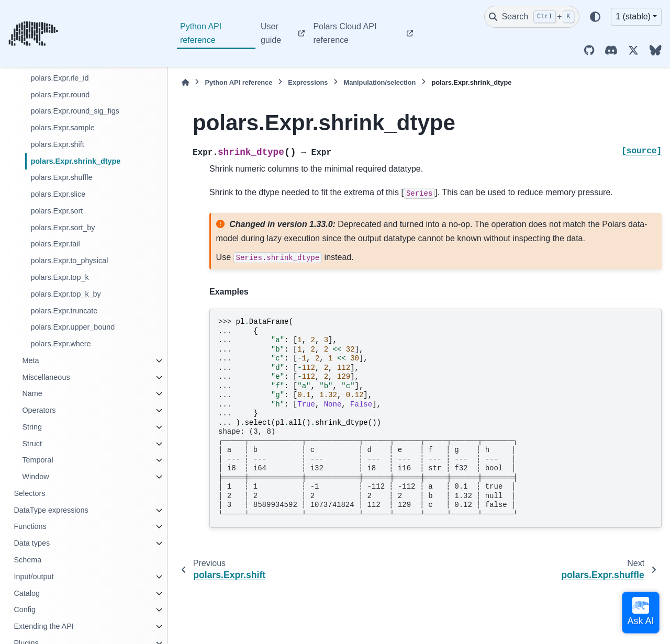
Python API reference (201, 33)
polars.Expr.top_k (59, 277)
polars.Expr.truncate (64, 311)
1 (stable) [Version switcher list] (633, 16)
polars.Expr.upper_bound (72, 327)
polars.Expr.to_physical (69, 261)
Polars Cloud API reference (345, 33)
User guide (271, 33)
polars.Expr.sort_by (63, 228)
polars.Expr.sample (62, 128)
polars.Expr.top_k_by (65, 294)
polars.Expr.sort (57, 211)
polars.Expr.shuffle (61, 177)
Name (32, 393)
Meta (30, 360)
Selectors (29, 493)
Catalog (27, 593)
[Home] (185, 82)
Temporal (37, 460)
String (32, 427)
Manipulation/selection (379, 82)
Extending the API (43, 626)
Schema (27, 560)
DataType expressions (51, 510)
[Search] (532, 17)
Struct (32, 444)
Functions (30, 526)
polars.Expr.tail (55, 244)
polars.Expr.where (60, 344)
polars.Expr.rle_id (59, 78)
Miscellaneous (46, 377)
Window (35, 477)
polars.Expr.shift (57, 144)
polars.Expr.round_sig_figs (75, 111)
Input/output (33, 577)
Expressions (308, 82)
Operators (39, 410)
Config (25, 609)
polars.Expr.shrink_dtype (75, 161)
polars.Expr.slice (58, 194)
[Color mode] (595, 17)
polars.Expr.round (60, 95)
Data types (32, 543)
